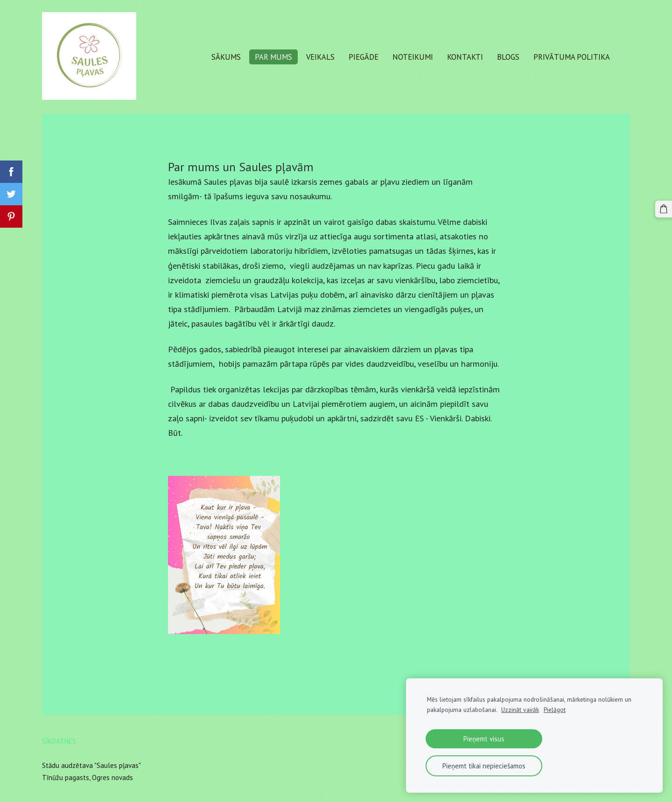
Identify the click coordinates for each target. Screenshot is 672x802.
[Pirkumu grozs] (664, 209)
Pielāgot (555, 710)
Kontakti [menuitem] (465, 57)
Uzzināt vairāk (520, 710)
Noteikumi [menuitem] (413, 57)
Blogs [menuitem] (508, 57)
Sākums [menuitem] (226, 57)
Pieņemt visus (484, 739)
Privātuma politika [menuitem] (572, 57)
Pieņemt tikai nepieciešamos (484, 766)
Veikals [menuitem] (320, 57)
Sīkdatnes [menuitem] (59, 741)
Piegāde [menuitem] (364, 57)
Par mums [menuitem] (273, 57)
